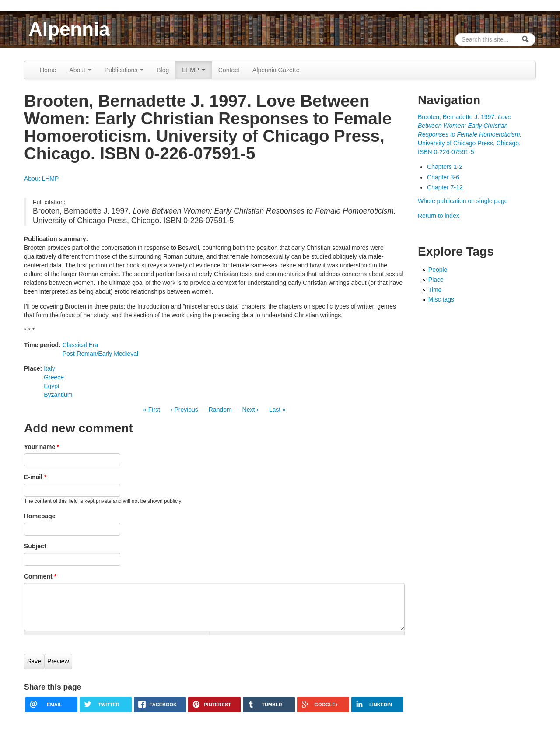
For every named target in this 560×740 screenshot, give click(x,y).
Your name (42, 447)
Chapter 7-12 (445, 187)
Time (435, 290)
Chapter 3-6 (443, 177)
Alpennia (69, 29)
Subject (35, 546)
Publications (124, 70)
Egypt (52, 386)
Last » (277, 410)
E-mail (35, 477)
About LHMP (41, 179)
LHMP (194, 70)
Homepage (40, 516)
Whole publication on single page (463, 201)
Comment (40, 576)
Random (220, 410)
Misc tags (441, 299)
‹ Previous (184, 410)
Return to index (439, 216)
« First (152, 410)
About (80, 70)
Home (48, 70)
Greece (54, 377)
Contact (229, 70)
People (438, 270)
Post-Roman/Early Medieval (101, 354)
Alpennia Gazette (276, 70)
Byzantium (58, 395)
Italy (49, 368)
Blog (163, 70)
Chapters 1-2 (445, 167)
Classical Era (80, 345)
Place (436, 280)
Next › (250, 410)
